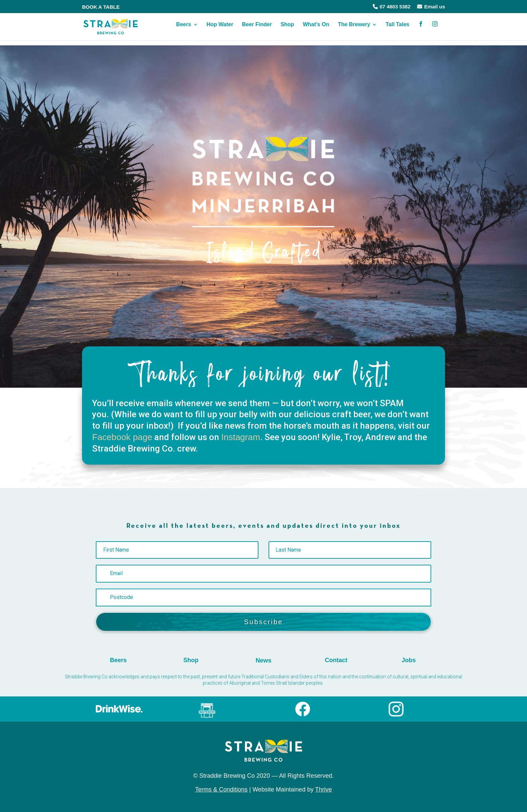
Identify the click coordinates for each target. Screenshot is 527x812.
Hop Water (220, 30)
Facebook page (122, 437)
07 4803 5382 (392, 7)
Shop (287, 30)
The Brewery (354, 30)
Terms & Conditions (221, 789)
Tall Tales (397, 30)
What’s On (316, 30)
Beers (184, 30)
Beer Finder (257, 30)
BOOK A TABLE (101, 7)
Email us (431, 7)
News (263, 660)
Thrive (324, 789)
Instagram (241, 437)
